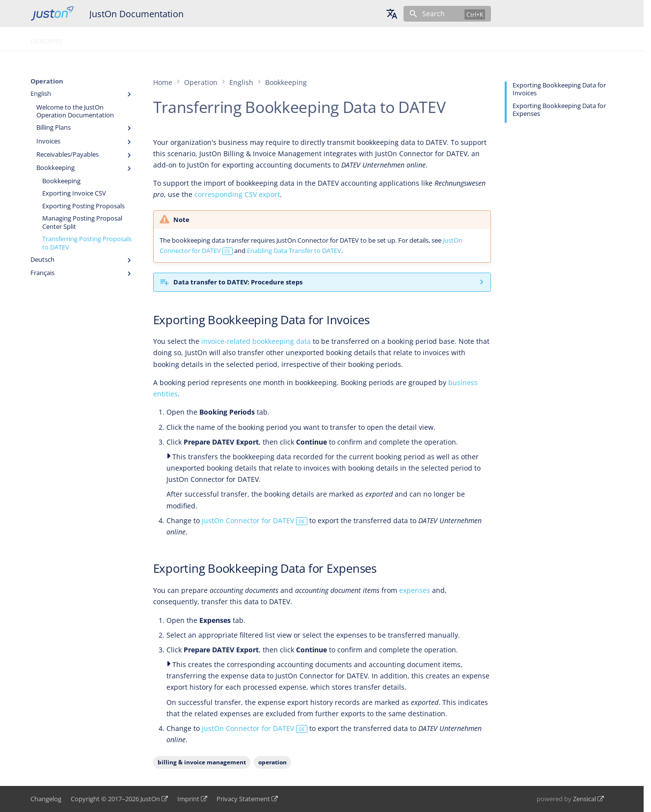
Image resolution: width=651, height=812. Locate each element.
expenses (415, 590)
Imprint (188, 799)
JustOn (150, 799)
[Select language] (392, 14)
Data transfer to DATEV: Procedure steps (238, 282)
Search (434, 14)
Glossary (200, 39)
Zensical (584, 799)
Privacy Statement (243, 799)
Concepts (46, 39)
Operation (92, 39)
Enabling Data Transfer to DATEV (294, 251)
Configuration (147, 39)
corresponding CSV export (237, 194)
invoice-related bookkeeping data (256, 341)
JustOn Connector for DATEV (255, 520)
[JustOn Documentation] (52, 14)
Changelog (46, 799)
